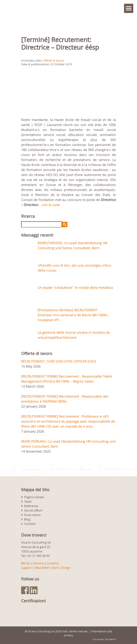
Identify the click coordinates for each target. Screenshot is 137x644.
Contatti (30, 524)
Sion (55, 568)
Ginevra (38, 563)
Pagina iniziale (34, 497)
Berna (25, 563)
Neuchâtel (42, 568)
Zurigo (66, 568)
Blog (27, 519)
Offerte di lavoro (53, 60)
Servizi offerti (33, 510)
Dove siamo (32, 515)
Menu (129, 8)
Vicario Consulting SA (41, 631)
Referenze (31, 506)
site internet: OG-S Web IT (104, 639)
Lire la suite (51, 205)
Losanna (53, 563)
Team (28, 502)
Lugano (26, 568)
